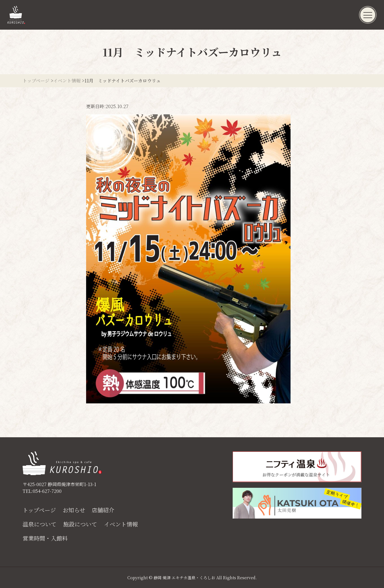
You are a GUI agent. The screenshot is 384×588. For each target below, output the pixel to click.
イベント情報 (121, 524)
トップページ (39, 510)
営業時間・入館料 (45, 538)
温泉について (40, 524)
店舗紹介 (103, 510)
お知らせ (74, 510)
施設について (80, 524)
